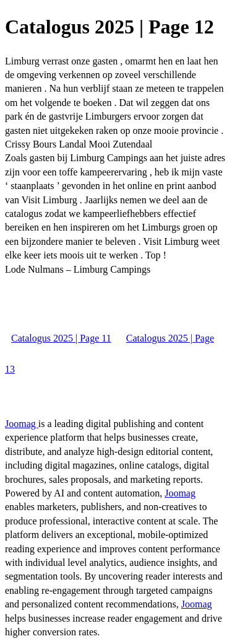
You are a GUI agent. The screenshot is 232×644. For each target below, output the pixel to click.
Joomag (22, 424)
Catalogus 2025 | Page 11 (61, 338)
